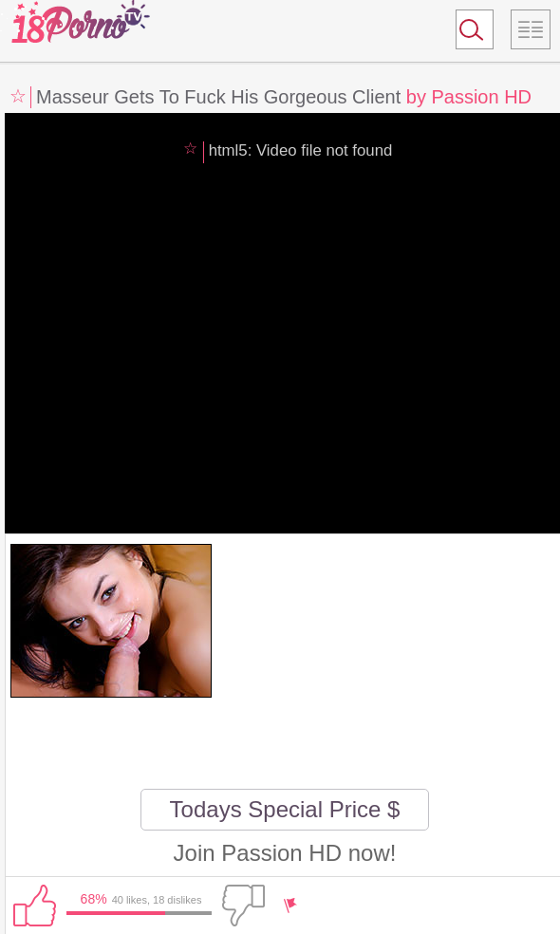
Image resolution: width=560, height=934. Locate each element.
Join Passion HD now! (285, 853)
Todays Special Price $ (285, 809)
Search (466, 33)
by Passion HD (469, 97)
